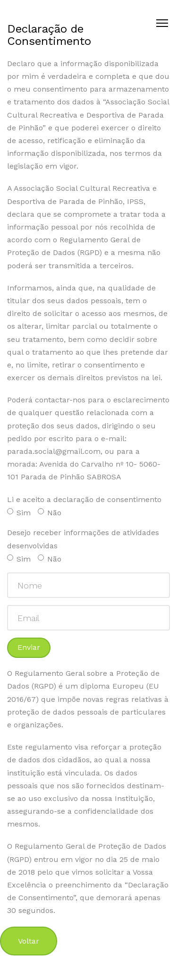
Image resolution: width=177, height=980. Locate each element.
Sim (19, 513)
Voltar (29, 941)
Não (50, 513)
